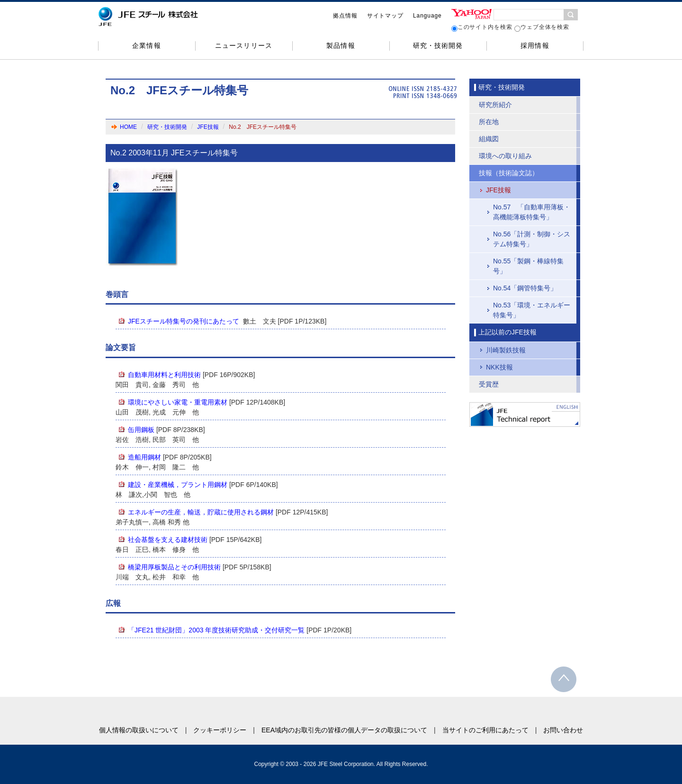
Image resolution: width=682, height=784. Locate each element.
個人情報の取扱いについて (139, 730)
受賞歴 (489, 384)
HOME (128, 127)
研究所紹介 (495, 105)
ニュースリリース (243, 45)
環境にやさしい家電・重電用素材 (178, 402)
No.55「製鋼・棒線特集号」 (528, 266)
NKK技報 (499, 367)
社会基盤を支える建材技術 (168, 540)
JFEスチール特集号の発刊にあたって (184, 321)
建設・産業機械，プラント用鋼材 (178, 485)
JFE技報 (208, 127)
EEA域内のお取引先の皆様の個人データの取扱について (344, 730)
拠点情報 (345, 16)
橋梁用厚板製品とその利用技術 (174, 567)
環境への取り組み (505, 156)
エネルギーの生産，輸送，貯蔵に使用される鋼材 (201, 512)
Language (427, 16)
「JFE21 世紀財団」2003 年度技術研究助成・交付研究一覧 (216, 630)
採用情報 (535, 45)
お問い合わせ (563, 730)
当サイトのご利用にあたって (485, 730)
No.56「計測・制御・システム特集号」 (532, 239)
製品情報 (341, 45)
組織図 (489, 139)
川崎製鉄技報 (506, 350)
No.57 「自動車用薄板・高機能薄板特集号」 (532, 212)
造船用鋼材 (144, 457)
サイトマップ (385, 16)
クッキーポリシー (220, 730)
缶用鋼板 (141, 430)
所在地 (489, 122)
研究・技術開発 (438, 45)
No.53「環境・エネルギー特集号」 (532, 310)
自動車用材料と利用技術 (164, 375)
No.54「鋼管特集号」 (525, 288)
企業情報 (146, 45)
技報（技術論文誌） (509, 173)
